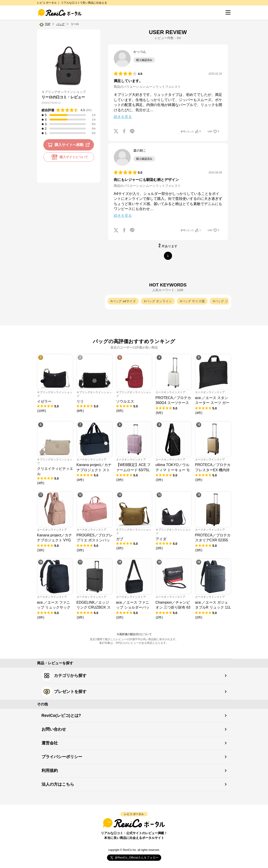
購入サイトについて (69, 157)
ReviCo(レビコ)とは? (61, 716)
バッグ (61, 24)
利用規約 (50, 771)
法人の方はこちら (58, 784)
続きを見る (123, 117)
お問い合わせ (54, 729)
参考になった (191, 132)
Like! (213, 132)
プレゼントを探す (64, 692)
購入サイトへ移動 (69, 145)
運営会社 (50, 743)
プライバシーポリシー (62, 757)
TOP (48, 24)
